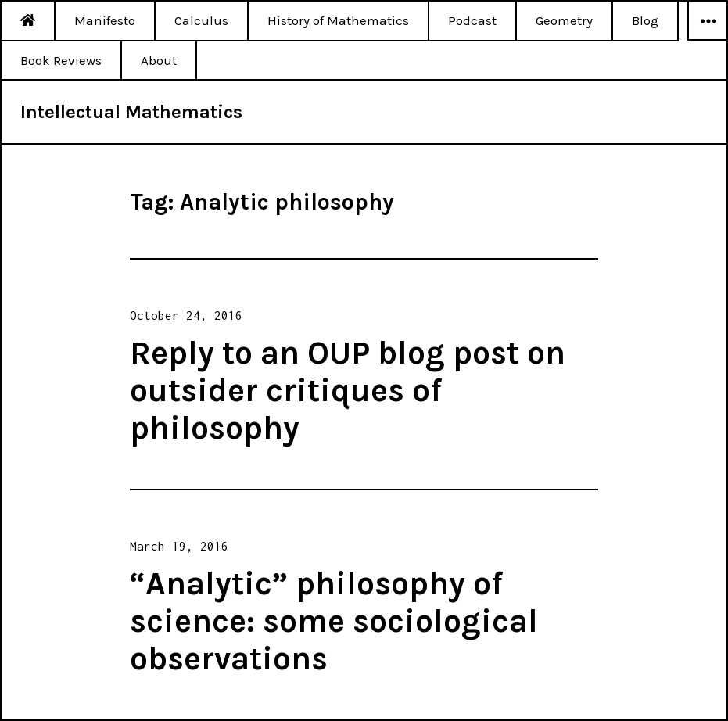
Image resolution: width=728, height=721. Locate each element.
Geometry (564, 20)
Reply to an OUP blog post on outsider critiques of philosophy (348, 390)
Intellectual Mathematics (131, 112)
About (159, 60)
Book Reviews (61, 60)
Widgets (708, 40)
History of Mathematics (338, 20)
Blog (645, 20)
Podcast (472, 20)
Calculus (201, 20)
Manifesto (105, 20)
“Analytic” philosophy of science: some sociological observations (334, 621)
